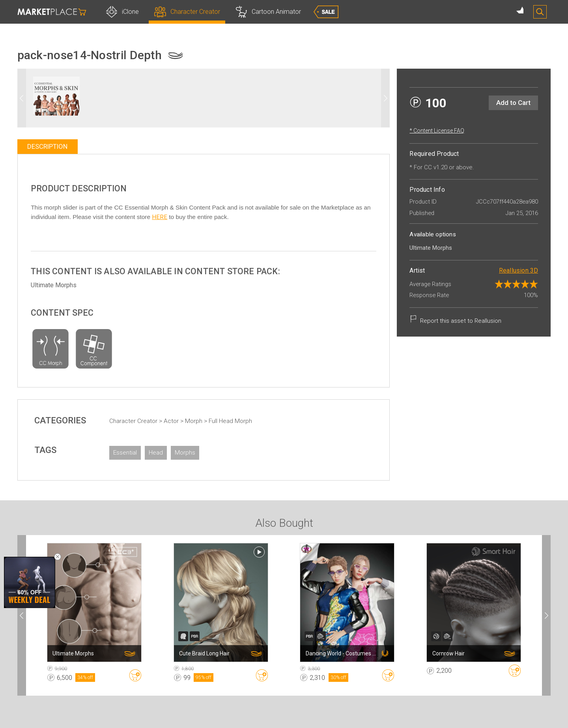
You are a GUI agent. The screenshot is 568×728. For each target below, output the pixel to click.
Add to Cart (501, 103)
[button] (373, 98)
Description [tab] (60, 146)
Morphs (197, 453)
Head (168, 453)
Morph (207, 421)
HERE (223, 217)
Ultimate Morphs (66, 285)
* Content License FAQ (425, 131)
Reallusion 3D (506, 270)
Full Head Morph (243, 421)
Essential (137, 453)
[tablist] (204, 147)
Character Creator (146, 421)
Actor (184, 421)
